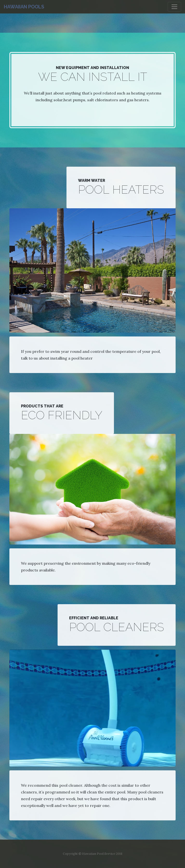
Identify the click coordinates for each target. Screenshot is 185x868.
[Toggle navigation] (174, 7)
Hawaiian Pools (24, 7)
